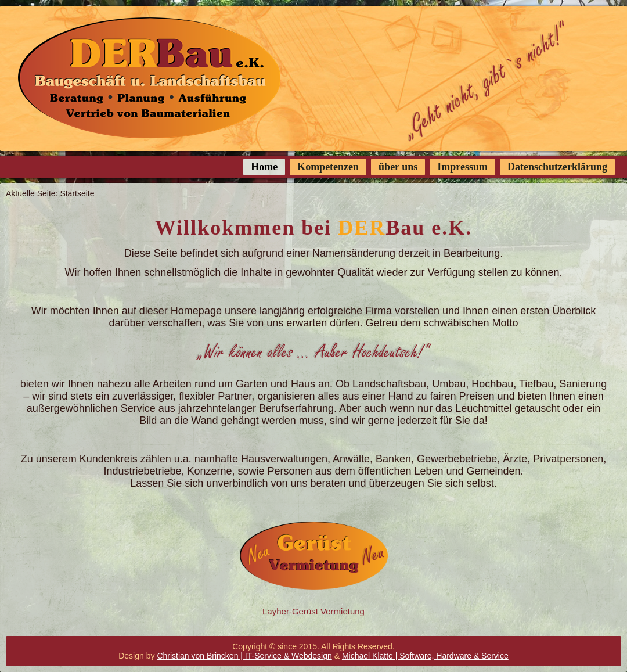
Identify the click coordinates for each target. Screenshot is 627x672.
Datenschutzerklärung (557, 167)
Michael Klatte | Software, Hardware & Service (425, 656)
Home (264, 167)
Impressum (462, 167)
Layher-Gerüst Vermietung (313, 611)
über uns (398, 167)
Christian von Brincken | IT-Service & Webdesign (244, 656)
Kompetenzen (328, 167)
